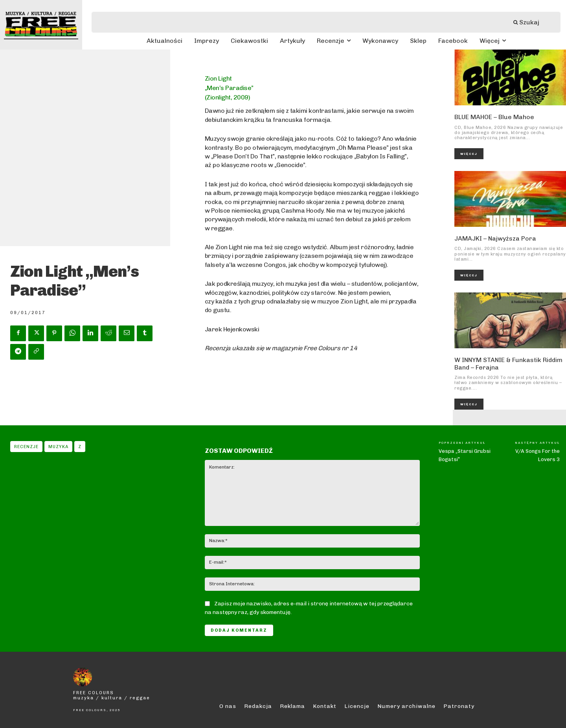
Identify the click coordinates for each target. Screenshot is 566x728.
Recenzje (26, 447)
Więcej (469, 154)
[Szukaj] (530, 22)
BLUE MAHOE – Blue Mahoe (494, 117)
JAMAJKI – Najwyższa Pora (495, 238)
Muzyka (58, 447)
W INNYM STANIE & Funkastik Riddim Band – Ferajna (508, 364)
